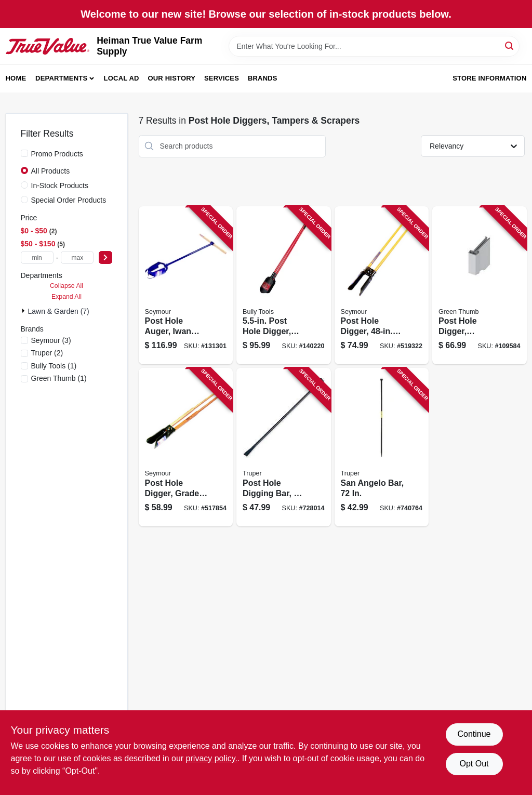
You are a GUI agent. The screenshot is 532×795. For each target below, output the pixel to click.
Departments (61, 78)
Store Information (489, 78)
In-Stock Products (60, 186)
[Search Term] (374, 46)
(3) (51, 340)
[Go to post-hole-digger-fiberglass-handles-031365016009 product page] (382, 286)
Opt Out (474, 764)
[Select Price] (105, 257)
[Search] (510, 45)
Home (16, 78)
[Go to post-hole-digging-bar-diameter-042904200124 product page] (284, 447)
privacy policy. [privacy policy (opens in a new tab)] (212, 758)
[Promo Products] (24, 153)
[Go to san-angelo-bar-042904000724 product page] (382, 447)
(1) (54, 366)
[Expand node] (24, 311)
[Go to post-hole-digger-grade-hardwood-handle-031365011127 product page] (186, 447)
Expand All (66, 297)
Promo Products (57, 154)
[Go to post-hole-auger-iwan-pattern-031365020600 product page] (186, 286)
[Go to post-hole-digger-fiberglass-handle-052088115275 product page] (480, 286)
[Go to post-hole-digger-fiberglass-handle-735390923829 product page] (284, 286)
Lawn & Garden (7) (59, 311)
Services (222, 78)
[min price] (37, 257)
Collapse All (66, 286)
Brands (263, 78)
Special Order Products (69, 200)
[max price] (77, 257)
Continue (474, 734)
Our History (171, 78)
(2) (47, 353)
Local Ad (122, 78)
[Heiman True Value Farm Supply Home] (48, 47)
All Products (51, 171)
